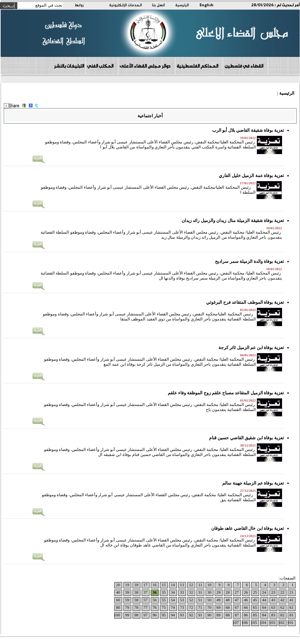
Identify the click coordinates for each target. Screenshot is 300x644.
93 (182, 615)
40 (118, 592)
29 (219, 592)
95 (164, 615)
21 (292, 592)
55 (164, 600)
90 (209, 615)
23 (273, 592)
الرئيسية (182, 5)
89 (219, 615)
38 (136, 592)
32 (191, 592)
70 (209, 607)
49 (219, 600)
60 (118, 600)
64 (264, 607)
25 (255, 592)
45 (255, 600)
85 (255, 615)
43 (273, 600)
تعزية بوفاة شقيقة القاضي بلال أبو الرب (248, 130)
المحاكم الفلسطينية (199, 66)
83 (273, 615)
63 (273, 607)
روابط (79, 5)
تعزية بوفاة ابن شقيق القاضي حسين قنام (246, 438)
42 (283, 600)
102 (281, 622)
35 (164, 592)
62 (283, 607)
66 (246, 607)
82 (283, 615)
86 (246, 615)
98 (136, 615)
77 (146, 607)
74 (173, 607)
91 (200, 615)
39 (127, 592)
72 (191, 607)
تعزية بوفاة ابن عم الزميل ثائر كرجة (251, 348)
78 (136, 607)
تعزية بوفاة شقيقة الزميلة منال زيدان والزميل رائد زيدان (233, 221)
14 (173, 585)
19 (127, 585)
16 (155, 585)
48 (228, 600)
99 (127, 615)
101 (291, 622)
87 (237, 615)
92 (191, 615)
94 (173, 615)
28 (228, 592)
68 (228, 607)
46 (246, 600)
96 (155, 615)
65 (255, 607)
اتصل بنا (158, 5)
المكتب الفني (102, 66)
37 (146, 592)
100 (117, 615)
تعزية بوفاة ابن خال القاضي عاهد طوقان (248, 528)
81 (292, 615)
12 (191, 585)
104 (263, 622)
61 (292, 607)
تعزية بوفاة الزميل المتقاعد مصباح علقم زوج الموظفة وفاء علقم (226, 393)
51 (200, 600)
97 (146, 615)
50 (209, 600)
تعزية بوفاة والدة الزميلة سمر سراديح (249, 261)
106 (245, 622)
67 (237, 607)
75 (164, 607)
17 (146, 585)
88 (228, 615)
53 (182, 600)
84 (264, 615)
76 (155, 607)
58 (136, 600)
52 (191, 600)
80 (118, 607)
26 (246, 592)
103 (272, 622)
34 (173, 592)
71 (200, 607)
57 (146, 600)
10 (209, 585)
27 (237, 592)
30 (209, 592)
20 (118, 585)
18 (136, 585)
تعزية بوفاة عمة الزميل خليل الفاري (251, 176)
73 (182, 607)
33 (182, 592)
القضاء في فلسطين (245, 66)
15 (164, 585)
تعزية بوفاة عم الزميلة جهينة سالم (253, 483)
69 (219, 607)
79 (127, 607)
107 (236, 622)
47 (237, 600)
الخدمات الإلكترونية (126, 5)
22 (283, 592)
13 (182, 585)
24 (264, 592)
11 (200, 585)
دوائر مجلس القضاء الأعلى (146, 66)
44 (264, 600)
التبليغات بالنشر (69, 66)
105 (254, 622)
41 (292, 600)
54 (173, 600)
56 (155, 600)
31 (200, 592)
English (207, 5)
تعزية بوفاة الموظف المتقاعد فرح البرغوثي (245, 302)
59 (127, 600)
